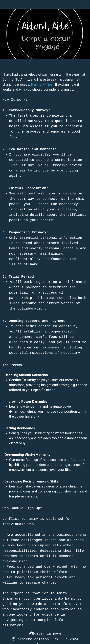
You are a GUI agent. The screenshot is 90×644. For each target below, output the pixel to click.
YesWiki (57, 642)
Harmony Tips (42, 84)
